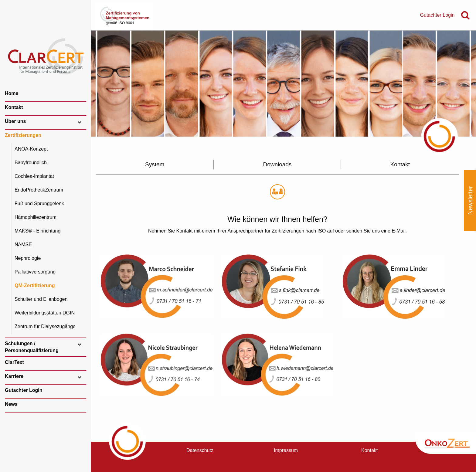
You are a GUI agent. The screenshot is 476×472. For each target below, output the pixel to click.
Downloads (277, 164)
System (155, 164)
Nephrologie (28, 258)
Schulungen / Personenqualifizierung (32, 347)
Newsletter (470, 200)
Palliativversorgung (35, 272)
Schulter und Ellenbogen (41, 299)
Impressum (286, 450)
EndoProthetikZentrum (39, 190)
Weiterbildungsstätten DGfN (45, 313)
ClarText (14, 362)
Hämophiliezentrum (36, 217)
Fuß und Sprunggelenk (39, 204)
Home (12, 93)
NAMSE (23, 244)
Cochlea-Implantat (34, 176)
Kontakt (14, 107)
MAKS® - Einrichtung (37, 231)
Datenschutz (200, 450)
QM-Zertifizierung (35, 285)
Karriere (14, 376)
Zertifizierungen (23, 135)
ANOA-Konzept (31, 149)
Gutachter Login (24, 390)
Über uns (15, 121)
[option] (284, 83)
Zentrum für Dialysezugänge (45, 326)
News (11, 404)
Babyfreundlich (31, 163)
